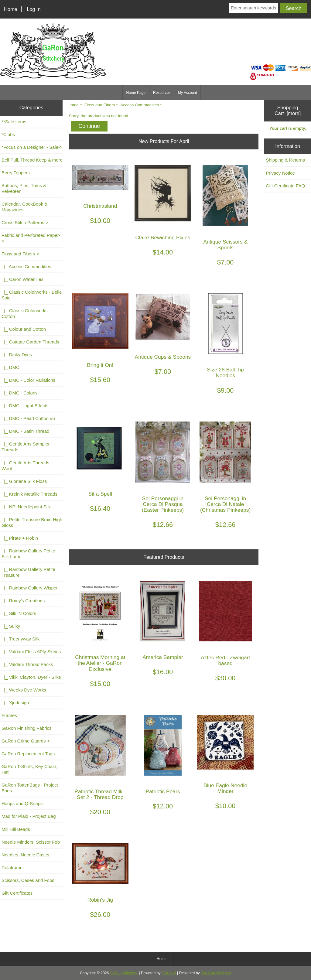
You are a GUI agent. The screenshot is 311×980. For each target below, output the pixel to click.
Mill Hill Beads (16, 829)
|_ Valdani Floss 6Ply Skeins (31, 652)
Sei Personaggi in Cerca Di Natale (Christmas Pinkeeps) (225, 504)
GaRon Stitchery (123, 973)
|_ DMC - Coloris (20, 393)
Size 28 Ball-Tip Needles (226, 373)
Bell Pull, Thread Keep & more (32, 160)
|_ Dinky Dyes (17, 355)
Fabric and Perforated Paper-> (31, 238)
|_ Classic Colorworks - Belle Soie (32, 295)
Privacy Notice (280, 173)
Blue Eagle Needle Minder (225, 788)
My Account (187, 93)
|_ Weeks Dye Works (24, 690)
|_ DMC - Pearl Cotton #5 (28, 418)
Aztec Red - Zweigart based (225, 661)
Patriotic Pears (163, 792)
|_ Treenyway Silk (21, 639)
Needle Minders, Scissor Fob (31, 842)
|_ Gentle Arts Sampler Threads (26, 447)
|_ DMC (10, 367)
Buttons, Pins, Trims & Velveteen (24, 188)
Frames (9, 715)
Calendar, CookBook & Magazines (24, 207)
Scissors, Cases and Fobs (28, 880)
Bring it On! (100, 365)
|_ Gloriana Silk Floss (24, 481)
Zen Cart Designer (216, 973)
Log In (34, 9)
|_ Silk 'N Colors (19, 613)
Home (11, 9)
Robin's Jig (100, 900)
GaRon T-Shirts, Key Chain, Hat (29, 769)
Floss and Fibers (100, 105)
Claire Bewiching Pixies (163, 238)
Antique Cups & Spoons (163, 357)
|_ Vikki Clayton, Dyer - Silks (31, 677)
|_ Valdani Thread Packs (27, 664)
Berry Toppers (16, 173)
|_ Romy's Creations (23, 601)
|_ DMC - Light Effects (25, 406)
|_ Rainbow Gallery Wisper (30, 588)
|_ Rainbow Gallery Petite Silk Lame (28, 554)
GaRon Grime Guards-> (26, 741)
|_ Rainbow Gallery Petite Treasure (28, 572)
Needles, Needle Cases (25, 855)
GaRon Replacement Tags (28, 754)
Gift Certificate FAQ (285, 186)
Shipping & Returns (285, 160)
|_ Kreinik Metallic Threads (29, 494)
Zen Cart (169, 973)
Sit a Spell (100, 494)
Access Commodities (140, 105)
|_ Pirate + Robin (20, 538)
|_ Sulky (11, 626)
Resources (162, 93)
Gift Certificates (17, 893)
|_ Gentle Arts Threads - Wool (27, 466)
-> (20, 254)
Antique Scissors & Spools (225, 245)
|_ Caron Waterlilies (22, 279)
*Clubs (8, 134)
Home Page (136, 93)
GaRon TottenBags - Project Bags (30, 788)
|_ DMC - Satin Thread (25, 431)
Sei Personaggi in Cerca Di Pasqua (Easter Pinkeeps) (163, 504)
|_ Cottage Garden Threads (30, 342)
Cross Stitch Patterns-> (25, 222)
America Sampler (163, 657)
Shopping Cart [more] (288, 110)
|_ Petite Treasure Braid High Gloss (32, 522)
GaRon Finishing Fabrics (27, 728)
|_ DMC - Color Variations (28, 380)
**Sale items (14, 122)
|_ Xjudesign (15, 703)
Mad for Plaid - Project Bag (29, 816)
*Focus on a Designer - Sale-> (32, 147)
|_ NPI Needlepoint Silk (26, 507)
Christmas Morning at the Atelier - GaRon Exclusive (100, 663)
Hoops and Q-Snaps (22, 803)
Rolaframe (12, 867)
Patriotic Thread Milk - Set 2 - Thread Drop (100, 794)
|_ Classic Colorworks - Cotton (26, 313)
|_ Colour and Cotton (24, 329)
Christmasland (100, 206)
